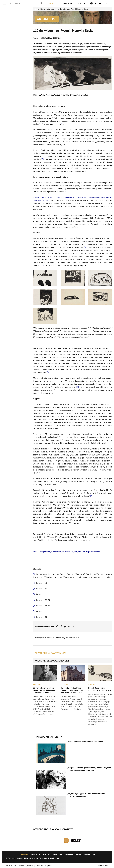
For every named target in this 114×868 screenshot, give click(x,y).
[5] (48, 372)
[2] (43, 159)
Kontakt (67, 3)
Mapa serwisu (11, 865)
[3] (85, 247)
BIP (94, 854)
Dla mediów (58, 854)
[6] (78, 387)
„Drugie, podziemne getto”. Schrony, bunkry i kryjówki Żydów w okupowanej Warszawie (89, 768)
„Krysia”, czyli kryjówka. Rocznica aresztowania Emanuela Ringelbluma (86, 794)
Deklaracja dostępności (45, 865)
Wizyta (80, 3)
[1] (62, 124)
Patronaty (69, 854)
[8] (91, 496)
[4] (44, 265)
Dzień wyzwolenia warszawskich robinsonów (85, 741)
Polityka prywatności (26, 865)
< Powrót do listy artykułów (50, 653)
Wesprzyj (52, 3)
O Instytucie (24, 854)
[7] (54, 425)
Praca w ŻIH (36, 854)
